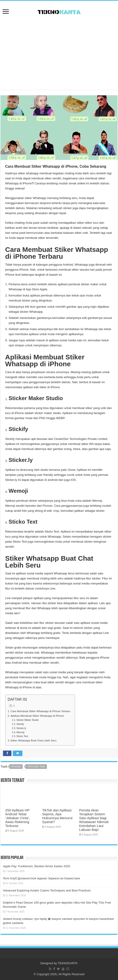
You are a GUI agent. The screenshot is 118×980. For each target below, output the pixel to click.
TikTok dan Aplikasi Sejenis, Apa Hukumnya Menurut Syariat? (57, 816)
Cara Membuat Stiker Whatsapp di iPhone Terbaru (40, 711)
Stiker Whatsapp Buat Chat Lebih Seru (34, 740)
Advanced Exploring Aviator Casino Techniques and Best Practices (47, 890)
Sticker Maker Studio (28, 720)
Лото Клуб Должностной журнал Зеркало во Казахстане (42, 878)
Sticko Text (22, 736)
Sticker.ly (21, 728)
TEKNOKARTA (68, 963)
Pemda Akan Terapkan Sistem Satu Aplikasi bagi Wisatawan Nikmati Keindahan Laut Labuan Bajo (94, 820)
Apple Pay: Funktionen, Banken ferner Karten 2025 (37, 866)
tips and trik (36, 767)
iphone (16, 767)
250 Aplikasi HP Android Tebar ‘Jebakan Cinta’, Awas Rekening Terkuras (18, 818)
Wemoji (20, 732)
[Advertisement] (59, 53)
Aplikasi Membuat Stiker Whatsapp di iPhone (37, 716)
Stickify (20, 724)
